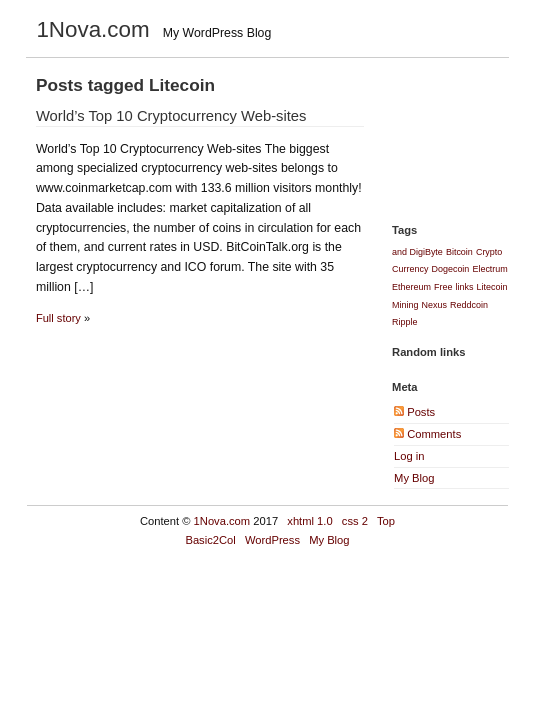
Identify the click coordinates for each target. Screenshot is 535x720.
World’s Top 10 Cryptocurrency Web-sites (171, 116)
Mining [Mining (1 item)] (405, 305)
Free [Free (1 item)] (443, 287)
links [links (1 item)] (465, 287)
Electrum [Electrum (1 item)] (489, 269)
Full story (58, 318)
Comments (427, 434)
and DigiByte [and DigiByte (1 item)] (417, 252)
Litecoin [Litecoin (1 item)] (492, 287)
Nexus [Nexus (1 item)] (434, 305)
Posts (414, 412)
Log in (409, 456)
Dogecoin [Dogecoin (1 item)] (451, 269)
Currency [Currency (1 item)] (410, 269)
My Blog (414, 478)
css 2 (355, 521)
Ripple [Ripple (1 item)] (404, 322)
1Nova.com (222, 521)
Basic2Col (210, 540)
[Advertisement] (464, 136)
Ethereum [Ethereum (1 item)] (411, 287)
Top (386, 521)
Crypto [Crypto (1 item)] (489, 252)
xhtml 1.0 (309, 521)
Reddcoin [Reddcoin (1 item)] (469, 305)
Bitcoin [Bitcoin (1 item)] (459, 252)
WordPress (272, 540)
